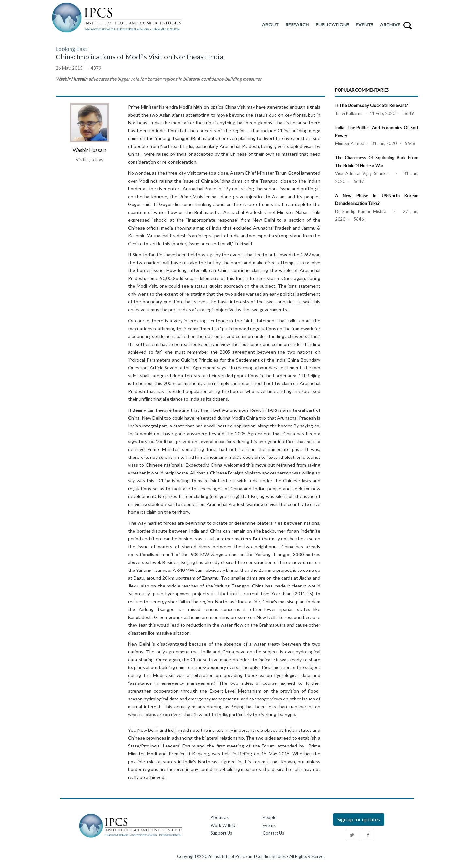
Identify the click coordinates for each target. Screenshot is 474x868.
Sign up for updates (359, 819)
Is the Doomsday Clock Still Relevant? (371, 105)
